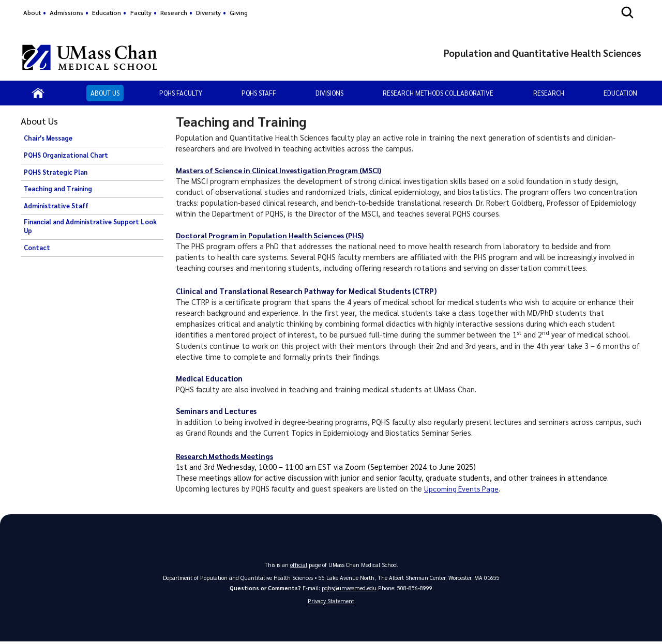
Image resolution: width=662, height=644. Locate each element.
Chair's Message (48, 138)
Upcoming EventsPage (463, 488)
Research (174, 12)
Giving (239, 12)
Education (107, 12)
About (32, 12)
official (299, 565)
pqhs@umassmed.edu (349, 588)
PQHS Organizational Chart (66, 155)
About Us (105, 93)
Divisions (329, 93)
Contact (37, 248)
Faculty (141, 12)
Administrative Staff (56, 206)
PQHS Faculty (181, 93)
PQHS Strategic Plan (56, 172)
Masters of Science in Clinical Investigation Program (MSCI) (281, 170)
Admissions (66, 12)
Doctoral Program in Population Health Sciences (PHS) (273, 235)
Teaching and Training (58, 189)
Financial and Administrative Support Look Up (90, 226)
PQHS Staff (259, 93)
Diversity (208, 12)
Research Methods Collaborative (438, 93)
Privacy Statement (331, 601)
